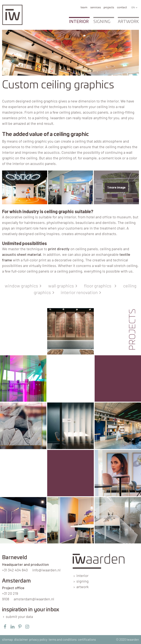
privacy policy (38, 639)
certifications (87, 639)
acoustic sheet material (22, 254)
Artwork (128, 22)
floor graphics (99, 286)
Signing (102, 22)
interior (82, 576)
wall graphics (62, 286)
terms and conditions (63, 639)
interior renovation (80, 292)
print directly (59, 249)
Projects (109, 7)
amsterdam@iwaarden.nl (34, 599)
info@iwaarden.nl (46, 570)
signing (83, 581)
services (96, 7)
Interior (79, 22)
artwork (83, 587)
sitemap (7, 639)
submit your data (19, 616)
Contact (122, 7)
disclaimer (21, 639)
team (84, 7)
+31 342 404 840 (15, 570)
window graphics (22, 286)
